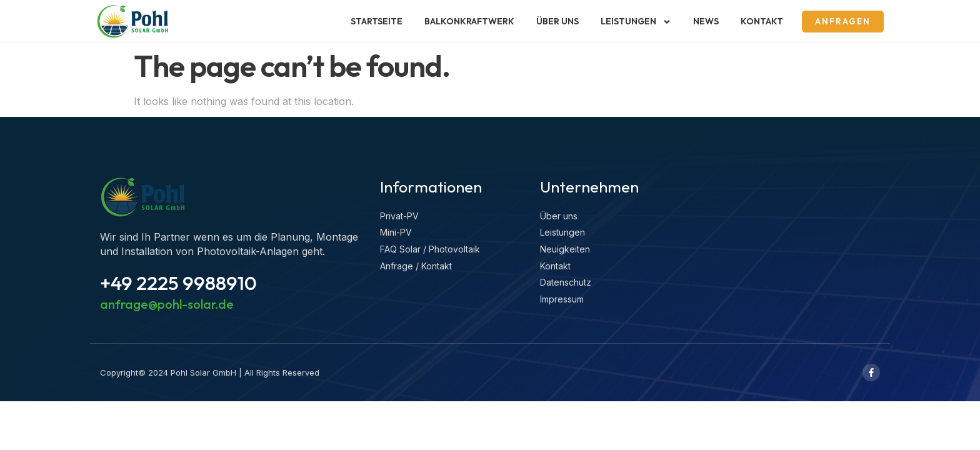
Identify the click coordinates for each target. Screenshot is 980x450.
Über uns (557, 21)
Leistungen (636, 22)
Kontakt (762, 21)
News (706, 21)
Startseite (377, 21)
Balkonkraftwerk (469, 21)
